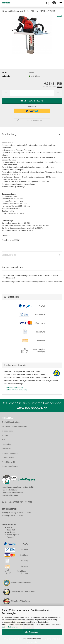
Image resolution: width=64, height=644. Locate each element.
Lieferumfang (9, 255)
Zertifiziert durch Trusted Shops (23, 592)
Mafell (60, 16)
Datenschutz (7, 444)
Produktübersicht (8, 462)
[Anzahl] (32, 93)
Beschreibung (9, 134)
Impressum (6, 449)
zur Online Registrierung (14, 387)
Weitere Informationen (32, 639)
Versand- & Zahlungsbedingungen (15, 426)
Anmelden (58, 282)
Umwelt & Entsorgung (10, 453)
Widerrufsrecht (8, 431)
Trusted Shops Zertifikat (11, 422)
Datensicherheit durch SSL (21, 583)
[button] (6, 93)
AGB (4, 440)
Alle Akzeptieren (32, 632)
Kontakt (5, 435)
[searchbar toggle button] (48, 3)
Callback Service (8, 457)
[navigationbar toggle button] (61, 3)
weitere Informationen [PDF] (16, 390)
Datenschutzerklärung (10, 627)
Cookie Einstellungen (10, 466)
